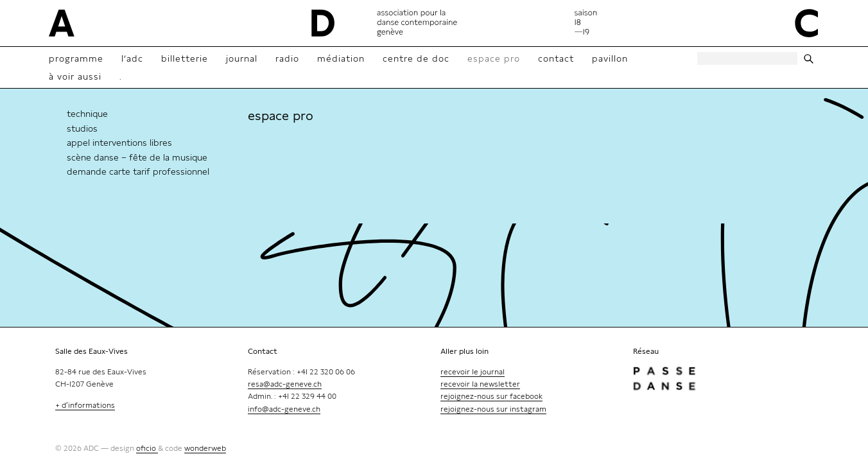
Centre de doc (416, 58)
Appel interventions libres (119, 143)
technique (87, 114)
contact (556, 58)
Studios (82, 128)
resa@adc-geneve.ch (285, 384)
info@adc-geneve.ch (284, 409)
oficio (147, 448)
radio (287, 58)
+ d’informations (85, 405)
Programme (76, 58)
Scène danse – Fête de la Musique (137, 157)
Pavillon (610, 58)
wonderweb (205, 448)
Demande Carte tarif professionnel (138, 171)
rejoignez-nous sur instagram (493, 409)
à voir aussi (75, 76)
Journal (242, 58)
